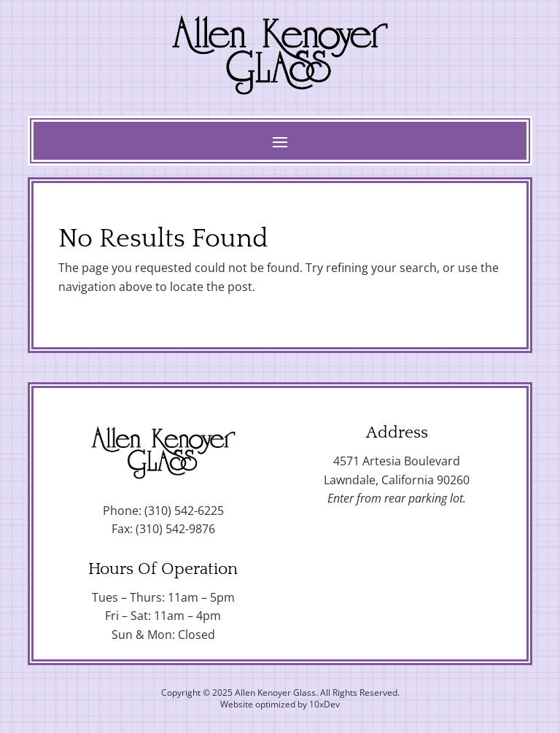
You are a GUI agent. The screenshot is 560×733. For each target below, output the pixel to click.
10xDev (324, 704)
